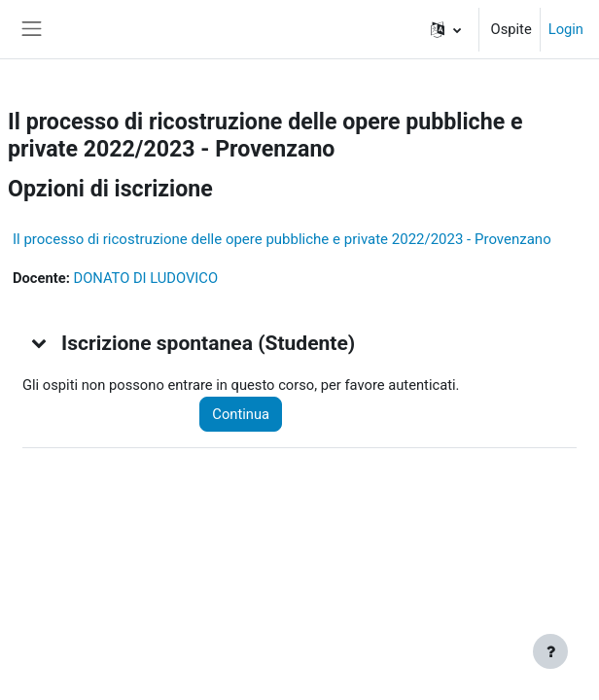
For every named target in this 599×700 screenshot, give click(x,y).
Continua (241, 414)
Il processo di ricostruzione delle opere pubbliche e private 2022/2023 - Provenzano (282, 239)
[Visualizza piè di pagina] (550, 651)
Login (566, 29)
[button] (446, 29)
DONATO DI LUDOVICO (145, 278)
